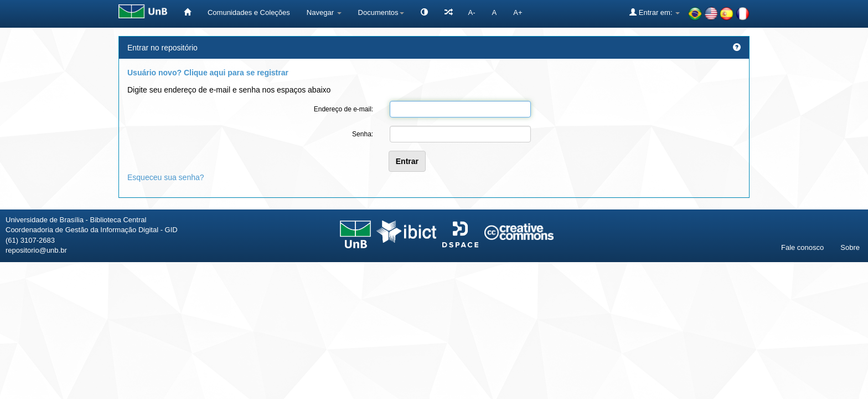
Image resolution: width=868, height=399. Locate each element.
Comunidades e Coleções (249, 12)
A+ (518, 12)
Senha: (363, 134)
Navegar (324, 12)
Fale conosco (802, 247)
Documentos (381, 12)
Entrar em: (655, 12)
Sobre (850, 247)
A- (472, 12)
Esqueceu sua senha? (166, 177)
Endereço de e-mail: (343, 109)
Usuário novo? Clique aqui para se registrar (208, 73)
